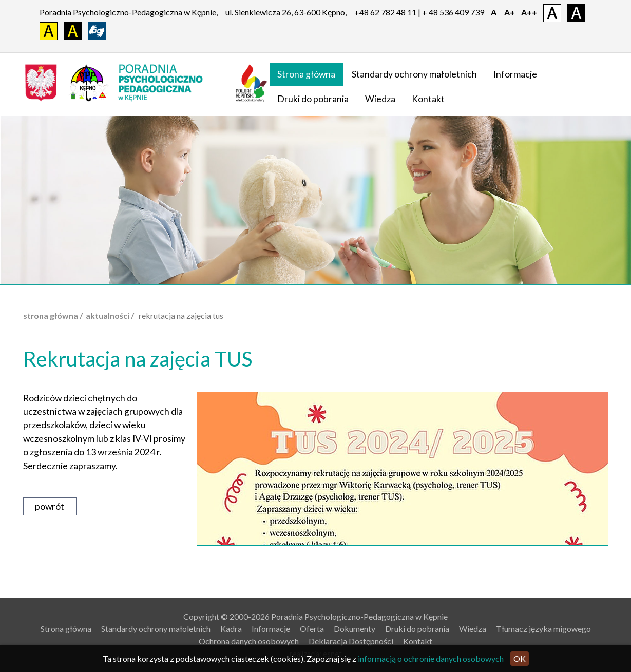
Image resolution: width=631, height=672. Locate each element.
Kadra (231, 629)
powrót (50, 506)
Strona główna (306, 74)
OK (520, 658)
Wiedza (380, 99)
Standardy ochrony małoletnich (414, 74)
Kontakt (428, 99)
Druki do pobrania (313, 99)
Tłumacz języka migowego (543, 629)
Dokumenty (355, 629)
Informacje (515, 74)
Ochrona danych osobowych (249, 641)
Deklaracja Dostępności (351, 641)
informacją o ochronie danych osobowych (431, 658)
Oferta (312, 629)
